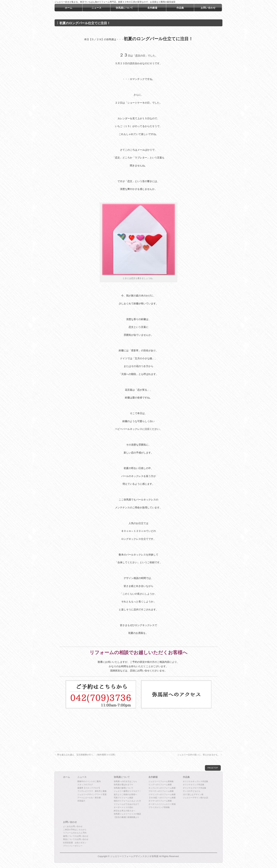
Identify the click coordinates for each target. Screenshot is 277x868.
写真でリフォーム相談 (123, 798)
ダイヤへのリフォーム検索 (160, 801)
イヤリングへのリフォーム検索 (162, 794)
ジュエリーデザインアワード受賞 (92, 794)
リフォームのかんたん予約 (75, 833)
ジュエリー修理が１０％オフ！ (127, 791)
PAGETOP (213, 768)
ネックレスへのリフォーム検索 (162, 788)
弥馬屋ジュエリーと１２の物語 (127, 814)
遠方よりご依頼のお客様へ (125, 794)
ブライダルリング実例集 (159, 807)
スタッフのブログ (85, 785)
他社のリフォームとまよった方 (127, 801)
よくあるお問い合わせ (73, 826)
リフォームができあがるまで (126, 804)
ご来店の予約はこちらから (75, 830)
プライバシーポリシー (73, 846)
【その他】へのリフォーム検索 (162, 798)
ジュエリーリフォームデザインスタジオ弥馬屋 (134, 856)
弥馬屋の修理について (123, 788)
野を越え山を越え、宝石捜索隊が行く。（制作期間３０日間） (86, 755)
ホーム (67, 777)
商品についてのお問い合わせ (76, 839)
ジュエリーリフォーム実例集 (161, 781)
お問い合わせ (70, 822)
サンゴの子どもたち (192, 791)
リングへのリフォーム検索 (160, 785)
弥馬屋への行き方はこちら (125, 781)
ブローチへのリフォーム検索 (161, 791)
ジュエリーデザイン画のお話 (195, 798)
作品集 (186, 777)
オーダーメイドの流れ (123, 807)
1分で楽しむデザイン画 (193, 794)
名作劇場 (153, 777)
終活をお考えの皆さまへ (124, 811)
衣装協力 (81, 801)
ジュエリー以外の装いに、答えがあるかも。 (200, 755)
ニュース (82, 777)
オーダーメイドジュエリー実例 (162, 804)
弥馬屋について (122, 777)
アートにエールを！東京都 (89, 798)
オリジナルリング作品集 (194, 785)
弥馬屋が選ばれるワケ (123, 785)
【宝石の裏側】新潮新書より (126, 817)
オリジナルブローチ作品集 (195, 788)
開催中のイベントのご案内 (89, 781)
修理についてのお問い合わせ (76, 836)
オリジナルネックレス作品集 (195, 781)
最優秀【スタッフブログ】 (89, 788)
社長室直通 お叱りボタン (75, 843)
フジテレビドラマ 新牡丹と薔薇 (92, 791)
